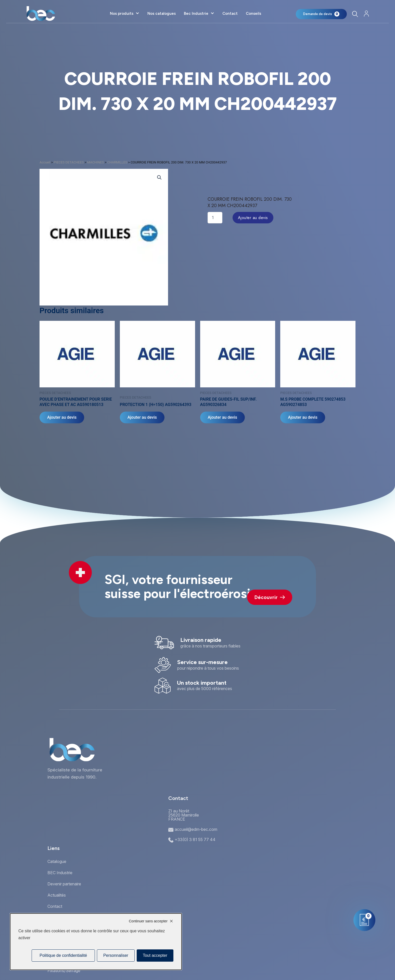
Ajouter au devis (253, 218)
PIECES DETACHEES (69, 162)
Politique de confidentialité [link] (63, 955)
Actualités (57, 895)
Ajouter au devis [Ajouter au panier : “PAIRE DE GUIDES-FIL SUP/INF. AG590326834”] (222, 417)
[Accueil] (41, 14)
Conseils (253, 14)
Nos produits (122, 14)
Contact (230, 14)
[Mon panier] (321, 14)
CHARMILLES (117, 162)
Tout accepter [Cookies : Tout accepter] (155, 955)
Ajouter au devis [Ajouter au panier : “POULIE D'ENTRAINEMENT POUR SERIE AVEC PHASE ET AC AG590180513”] (62, 417)
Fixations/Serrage (64, 971)
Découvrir (270, 597)
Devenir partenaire (64, 884)
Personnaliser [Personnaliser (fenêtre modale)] (116, 955)
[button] (159, 177)
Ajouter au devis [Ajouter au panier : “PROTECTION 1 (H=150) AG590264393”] (142, 417)
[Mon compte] (367, 14)
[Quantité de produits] (215, 218)
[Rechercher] (355, 14)
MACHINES (96, 162)
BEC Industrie (60, 873)
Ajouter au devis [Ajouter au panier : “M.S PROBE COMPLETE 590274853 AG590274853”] (303, 417)
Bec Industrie (196, 14)
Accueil (45, 162)
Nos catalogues (162, 14)
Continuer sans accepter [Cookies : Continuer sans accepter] (148, 921)
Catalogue (57, 861)
